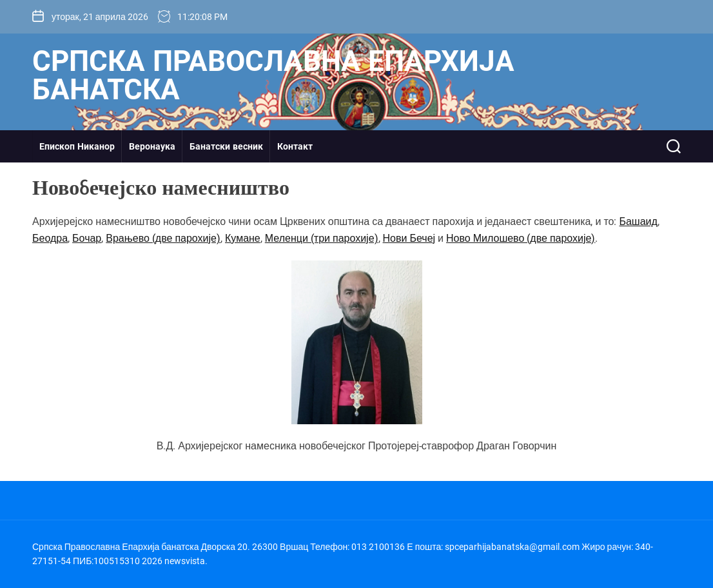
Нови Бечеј (409, 238)
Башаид (638, 221)
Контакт (295, 146)
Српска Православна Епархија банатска (273, 75)
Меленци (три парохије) (322, 238)
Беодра (50, 238)
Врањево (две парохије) (163, 238)
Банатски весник (226, 146)
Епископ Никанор (77, 146)
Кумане (243, 238)
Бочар (87, 238)
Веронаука (152, 146)
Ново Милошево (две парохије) (521, 238)
